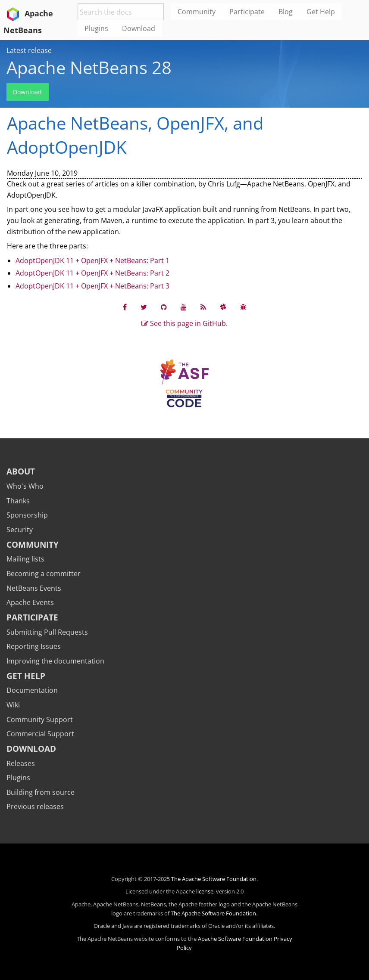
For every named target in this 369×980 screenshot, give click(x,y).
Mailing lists (25, 559)
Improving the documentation (55, 661)
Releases (21, 763)
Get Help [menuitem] (321, 12)
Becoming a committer (44, 574)
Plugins (18, 778)
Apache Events (30, 602)
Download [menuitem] (139, 28)
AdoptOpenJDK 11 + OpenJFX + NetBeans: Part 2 (92, 273)
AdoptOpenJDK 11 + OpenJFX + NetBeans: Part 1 (92, 261)
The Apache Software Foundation (214, 879)
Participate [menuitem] (247, 12)
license (205, 891)
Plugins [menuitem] (96, 28)
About (21, 471)
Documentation (32, 690)
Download (27, 92)
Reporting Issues (34, 646)
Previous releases (35, 806)
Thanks (18, 501)
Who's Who (25, 486)
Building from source (41, 792)
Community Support (40, 719)
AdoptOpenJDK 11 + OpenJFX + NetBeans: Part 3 (92, 286)
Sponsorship (27, 515)
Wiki (13, 705)
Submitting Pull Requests (47, 632)
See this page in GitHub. (184, 323)
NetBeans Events (34, 588)
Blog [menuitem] (286, 12)
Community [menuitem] (197, 12)
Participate (32, 617)
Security (20, 530)
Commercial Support (40, 734)
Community (33, 544)
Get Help (26, 676)
